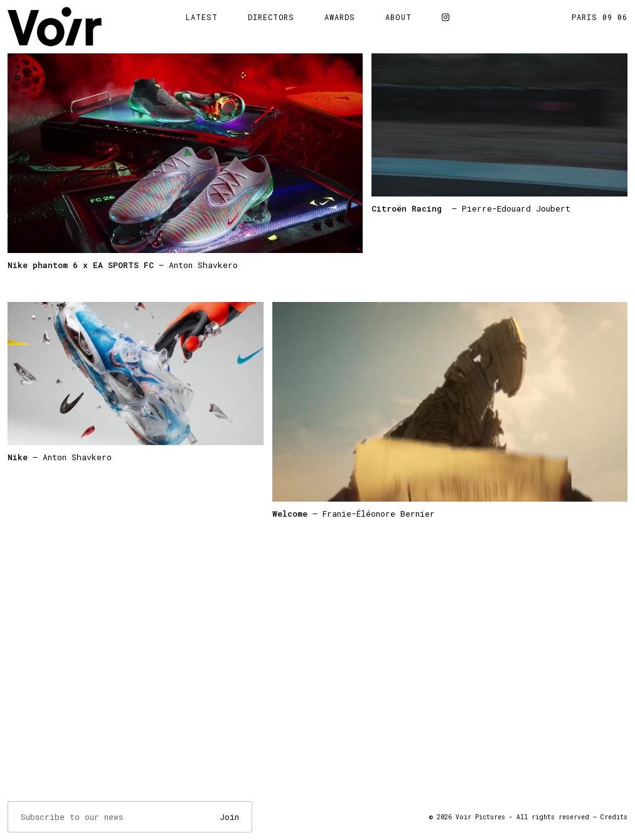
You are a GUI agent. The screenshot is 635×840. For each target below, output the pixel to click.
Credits (614, 817)
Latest (202, 17)
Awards (340, 17)
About (398, 17)
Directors (271, 17)
